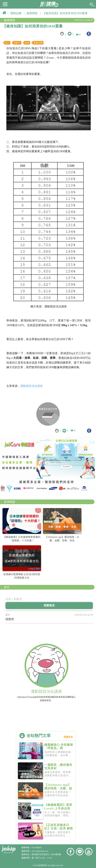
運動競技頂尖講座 (32, 386)
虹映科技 (43, 865)
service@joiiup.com (40, 851)
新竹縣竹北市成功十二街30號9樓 (46, 854)
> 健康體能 (31, 13)
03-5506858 (37, 848)
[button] (5, 4)
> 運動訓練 (15, 13)
